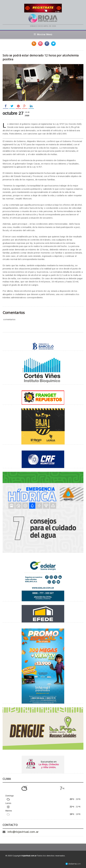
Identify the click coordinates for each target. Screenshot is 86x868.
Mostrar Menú (43, 35)
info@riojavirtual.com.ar (23, 832)
